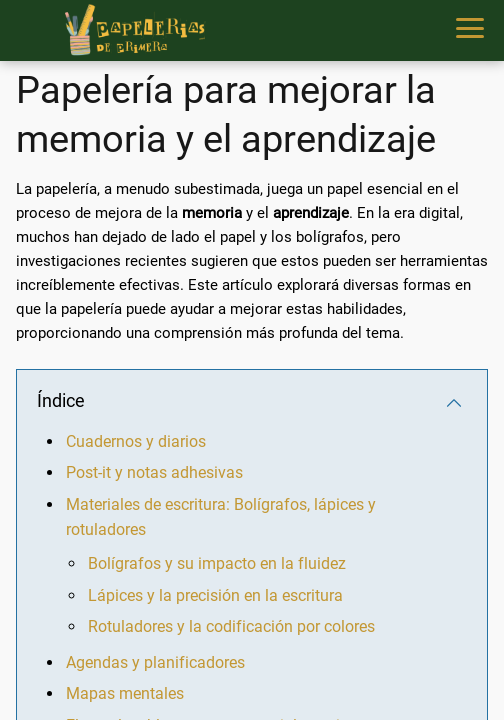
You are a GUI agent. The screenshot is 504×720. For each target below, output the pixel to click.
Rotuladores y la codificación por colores (231, 626)
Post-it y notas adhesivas (154, 472)
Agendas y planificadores (155, 662)
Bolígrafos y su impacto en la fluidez (217, 563)
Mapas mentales (125, 693)
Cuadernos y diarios (136, 441)
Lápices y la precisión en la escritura (215, 595)
